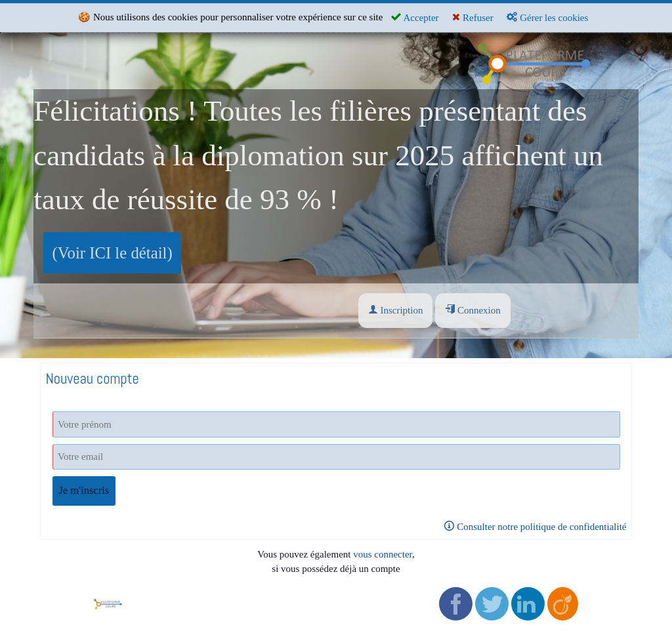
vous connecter (383, 554)
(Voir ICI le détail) (113, 253)
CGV (264, 584)
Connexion (473, 310)
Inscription (396, 310)
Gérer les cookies (547, 17)
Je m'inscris (84, 490)
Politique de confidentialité (307, 599)
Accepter (415, 17)
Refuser (472, 17)
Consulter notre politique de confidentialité (535, 527)
